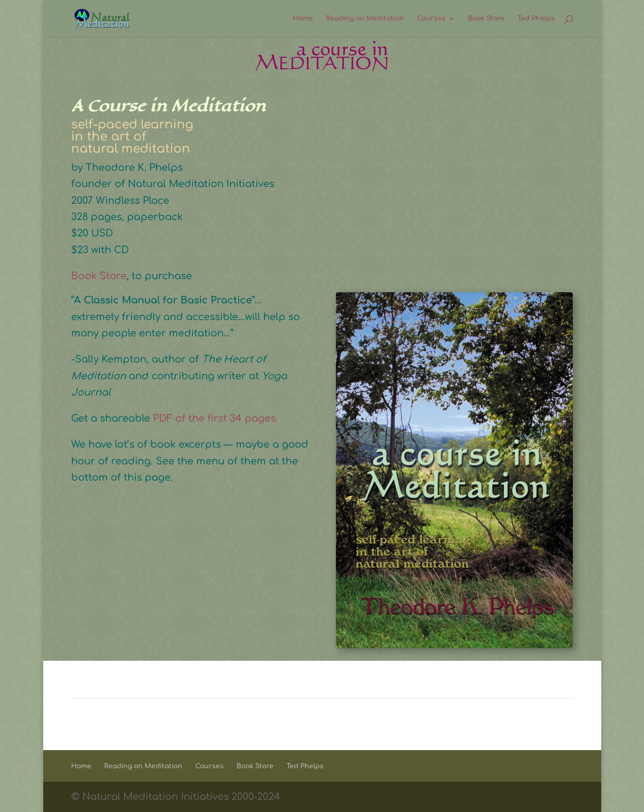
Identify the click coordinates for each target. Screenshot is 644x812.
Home (303, 19)
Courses (431, 19)
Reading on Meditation (365, 19)
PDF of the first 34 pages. (217, 419)
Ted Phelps (536, 19)
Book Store (486, 19)
